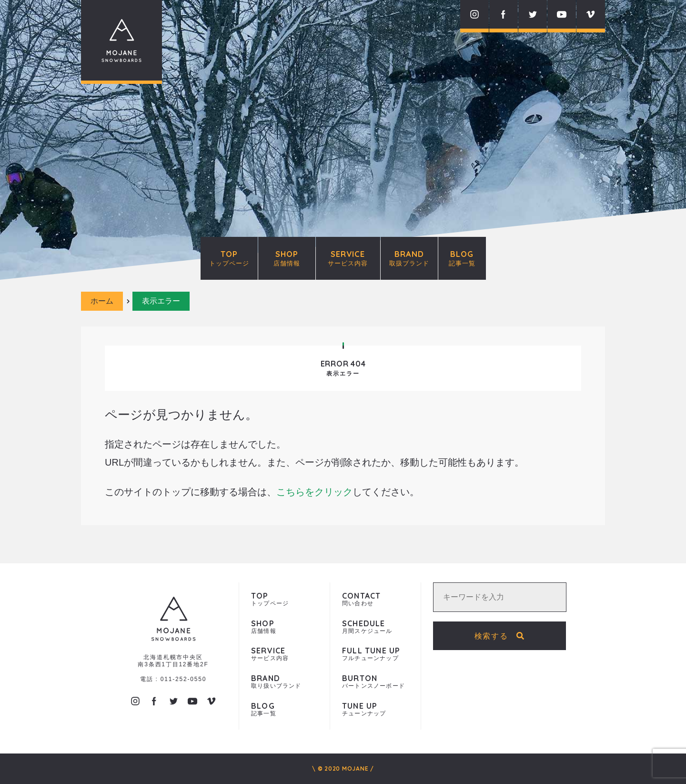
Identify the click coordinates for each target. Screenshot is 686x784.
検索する (500, 636)
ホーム (102, 301)
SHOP (287, 258)
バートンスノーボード (375, 682)
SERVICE (348, 258)
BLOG (462, 258)
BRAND (409, 258)
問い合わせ (375, 599)
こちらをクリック (314, 492)
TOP (229, 258)
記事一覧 (284, 709)
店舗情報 (284, 627)
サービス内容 (284, 654)
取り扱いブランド (284, 682)
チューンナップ (375, 709)
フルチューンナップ (375, 654)
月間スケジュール (375, 627)
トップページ (284, 599)
